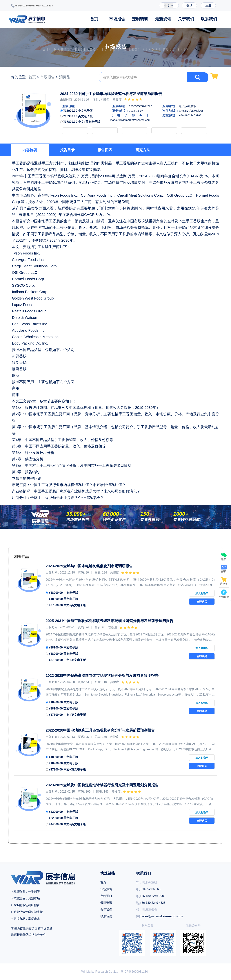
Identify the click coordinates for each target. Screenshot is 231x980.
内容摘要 (30, 150)
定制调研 (140, 19)
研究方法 (143, 150)
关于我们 (186, 19)
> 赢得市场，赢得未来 (26, 919)
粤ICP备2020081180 (134, 972)
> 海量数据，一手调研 (26, 892)
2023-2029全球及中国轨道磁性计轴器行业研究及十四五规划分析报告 (102, 785)
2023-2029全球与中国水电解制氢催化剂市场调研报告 (89, 566)
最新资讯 (163, 19)
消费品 (65, 77)
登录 (189, 5)
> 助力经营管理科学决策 (27, 912)
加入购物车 (75, 131)
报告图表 (105, 150)
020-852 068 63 (148, 889)
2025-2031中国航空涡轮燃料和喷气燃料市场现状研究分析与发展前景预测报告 (110, 621)
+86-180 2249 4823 (151, 903)
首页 (94, 19)
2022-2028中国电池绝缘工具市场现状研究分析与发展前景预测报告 (100, 730)
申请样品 (134, 131)
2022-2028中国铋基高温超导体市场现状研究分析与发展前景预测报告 (102, 676)
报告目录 (67, 150)
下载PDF (194, 131)
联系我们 (209, 19)
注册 (208, 5)
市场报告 (117, 19)
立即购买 (105, 131)
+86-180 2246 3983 (151, 896)
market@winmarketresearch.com (160, 916)
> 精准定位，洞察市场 (26, 898)
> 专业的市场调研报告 (26, 905)
